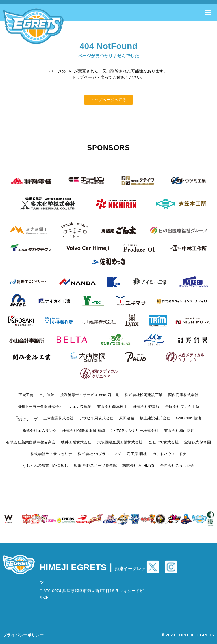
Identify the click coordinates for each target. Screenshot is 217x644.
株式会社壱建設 (146, 407)
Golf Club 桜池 (189, 418)
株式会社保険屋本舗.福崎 (84, 431)
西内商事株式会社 (183, 395)
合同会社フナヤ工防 (182, 407)
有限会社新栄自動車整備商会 (31, 442)
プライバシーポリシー (23, 635)
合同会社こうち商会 (177, 465)
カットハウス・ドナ (170, 454)
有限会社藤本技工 (112, 407)
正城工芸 (26, 395)
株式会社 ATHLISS (138, 465)
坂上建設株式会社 (155, 418)
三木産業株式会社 (58, 418)
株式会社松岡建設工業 (144, 395)
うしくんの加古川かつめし (45, 465)
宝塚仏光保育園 (198, 442)
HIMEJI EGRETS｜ (93, 573)
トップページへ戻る (108, 100)
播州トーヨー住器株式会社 (40, 407)
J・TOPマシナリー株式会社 (135, 431)
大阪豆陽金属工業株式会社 (120, 442)
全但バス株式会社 (163, 442)
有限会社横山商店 (179, 431)
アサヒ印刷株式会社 (96, 418)
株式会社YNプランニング (99, 454)
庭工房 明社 (137, 454)
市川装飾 (47, 395)
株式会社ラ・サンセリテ (51, 454)
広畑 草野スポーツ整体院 (95, 465)
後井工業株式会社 (76, 442)
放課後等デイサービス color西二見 (90, 395)
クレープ (27, 419)
